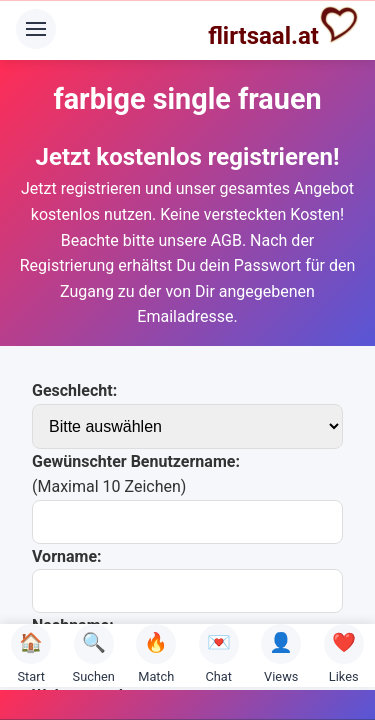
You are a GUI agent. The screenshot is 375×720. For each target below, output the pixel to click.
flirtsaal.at (283, 27)
